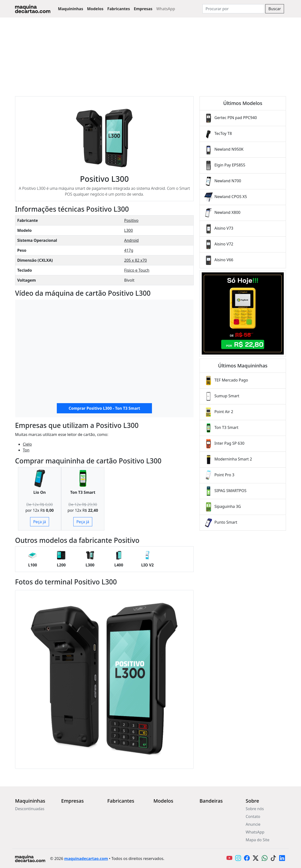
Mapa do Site (258, 840)
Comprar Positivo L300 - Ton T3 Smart (105, 408)
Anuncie (253, 824)
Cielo (27, 444)
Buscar (275, 9)
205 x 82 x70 (136, 260)
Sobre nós (255, 809)
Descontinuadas (30, 809)
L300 (129, 230)
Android (132, 240)
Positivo (131, 220)
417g (129, 250)
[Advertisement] (150, 54)
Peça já (40, 522)
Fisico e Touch (137, 270)
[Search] (233, 9)
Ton (26, 450)
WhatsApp (166, 9)
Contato (253, 816)
